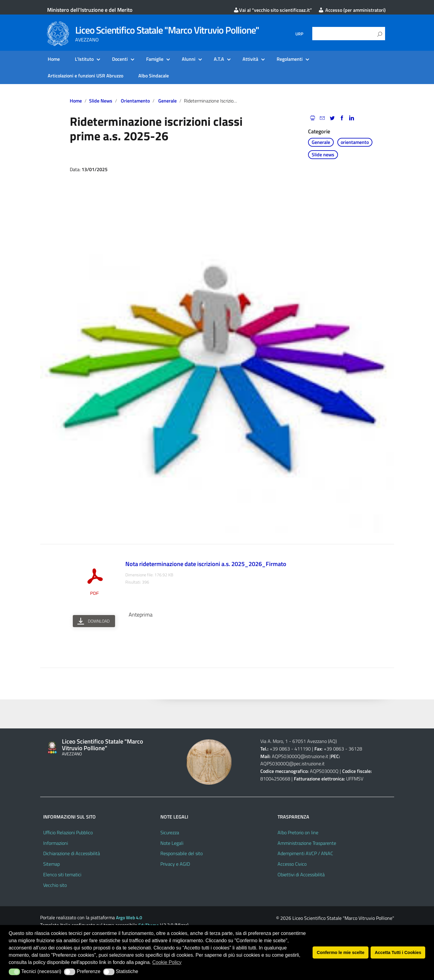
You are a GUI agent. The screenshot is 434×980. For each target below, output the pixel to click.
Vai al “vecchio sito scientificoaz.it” (273, 10)
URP (299, 34)
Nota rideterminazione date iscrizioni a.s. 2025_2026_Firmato (206, 564)
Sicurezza (170, 832)
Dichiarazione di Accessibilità (72, 853)
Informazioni (56, 843)
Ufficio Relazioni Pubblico (68, 832)
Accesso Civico (292, 864)
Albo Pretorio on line (298, 832)
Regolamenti (290, 59)
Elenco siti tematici (62, 874)
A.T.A (219, 59)
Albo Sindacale (154, 76)
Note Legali (172, 843)
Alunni (189, 59)
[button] (14, 972)
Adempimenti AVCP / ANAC (305, 853)
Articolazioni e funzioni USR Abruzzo (85, 76)
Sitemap (51, 864)
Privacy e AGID (175, 864)
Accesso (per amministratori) (352, 10)
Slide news (101, 101)
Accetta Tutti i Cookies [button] (398, 952)
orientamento (135, 101)
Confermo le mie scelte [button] (341, 952)
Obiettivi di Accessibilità (301, 874)
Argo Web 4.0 (129, 918)
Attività (250, 59)
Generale (167, 101)
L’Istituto (84, 59)
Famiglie (155, 59)
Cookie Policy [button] (167, 962)
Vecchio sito (55, 885)
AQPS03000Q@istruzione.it (301, 756)
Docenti (120, 59)
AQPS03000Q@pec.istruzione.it (293, 763)
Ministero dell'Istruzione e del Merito (90, 10)
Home (54, 59)
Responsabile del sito (182, 853)
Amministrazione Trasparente (307, 843)
